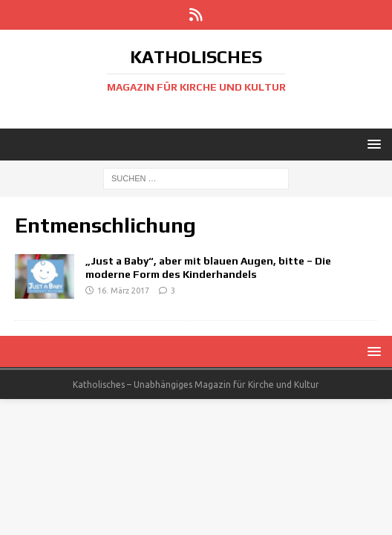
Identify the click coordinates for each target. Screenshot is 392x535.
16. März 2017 (123, 291)
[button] (372, 144)
